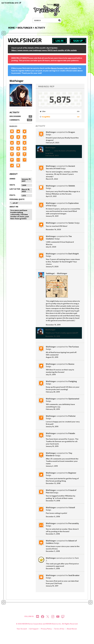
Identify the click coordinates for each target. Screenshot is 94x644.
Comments (21, 120)
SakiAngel (50, 273)
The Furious (74, 347)
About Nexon (72, 629)
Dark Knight (74, 254)
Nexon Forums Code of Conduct (64, 68)
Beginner (72, 473)
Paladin (72, 433)
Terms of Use (59, 629)
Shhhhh (72, 186)
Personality (74, 523)
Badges (13, 126)
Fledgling (73, 381)
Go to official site (10, 3)
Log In (60, 41)
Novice (71, 364)
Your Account (22, 629)
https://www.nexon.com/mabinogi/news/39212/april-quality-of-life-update (44, 50)
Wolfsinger (51, 132)
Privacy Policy (46, 629)
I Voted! (72, 507)
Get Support (34, 629)
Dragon (72, 132)
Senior (71, 223)
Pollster (72, 416)
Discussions (21, 116)
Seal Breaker (74, 575)
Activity (14, 112)
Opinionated (74, 399)
